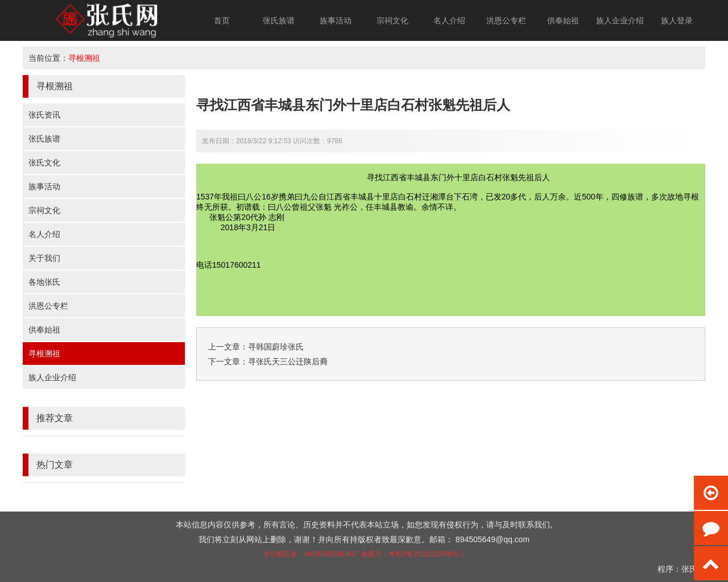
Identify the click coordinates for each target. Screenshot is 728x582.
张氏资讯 (44, 115)
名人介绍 (449, 20)
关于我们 (44, 258)
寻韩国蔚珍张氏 (276, 347)
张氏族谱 (279, 20)
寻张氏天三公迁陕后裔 (288, 361)
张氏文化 (44, 163)
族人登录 (677, 20)
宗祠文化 (392, 20)
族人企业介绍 (620, 20)
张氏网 (693, 569)
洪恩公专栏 (506, 20)
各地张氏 (44, 282)
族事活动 (336, 20)
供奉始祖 (563, 20)
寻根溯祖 (84, 58)
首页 (222, 20)
